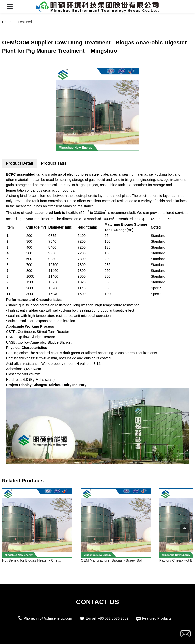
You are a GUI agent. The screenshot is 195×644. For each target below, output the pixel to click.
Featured (25, 22)
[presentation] (185, 529)
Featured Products (157, 618)
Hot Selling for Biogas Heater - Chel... (32, 560)
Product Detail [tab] (20, 163)
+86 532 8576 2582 (113, 618)
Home (7, 22)
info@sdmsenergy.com (54, 618)
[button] (10, 6)
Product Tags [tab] (54, 163)
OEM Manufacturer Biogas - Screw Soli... (113, 560)
